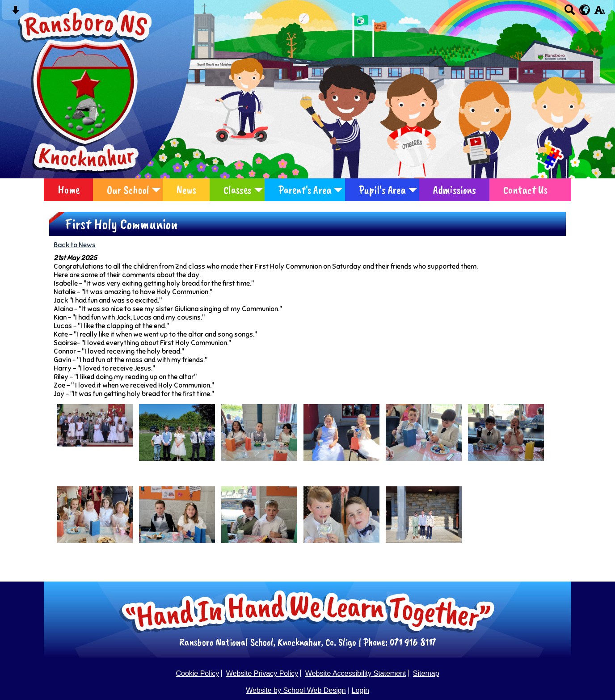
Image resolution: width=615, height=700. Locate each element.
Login (360, 690)
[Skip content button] (15, 13)
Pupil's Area (382, 190)
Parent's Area (305, 190)
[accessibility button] (600, 13)
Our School (128, 190)
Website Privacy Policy (262, 673)
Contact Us (525, 190)
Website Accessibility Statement (356, 673)
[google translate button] (585, 10)
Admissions (455, 190)
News (186, 190)
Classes (237, 190)
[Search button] (570, 13)
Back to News (75, 245)
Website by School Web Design (296, 690)
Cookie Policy (197, 673)
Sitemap (426, 673)
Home (69, 190)
